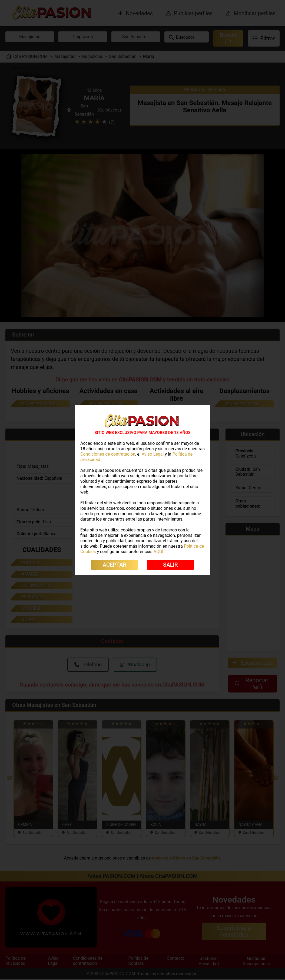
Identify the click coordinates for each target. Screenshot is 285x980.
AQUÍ (158, 552)
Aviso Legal (153, 454)
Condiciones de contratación (108, 454)
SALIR (170, 565)
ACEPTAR (115, 565)
